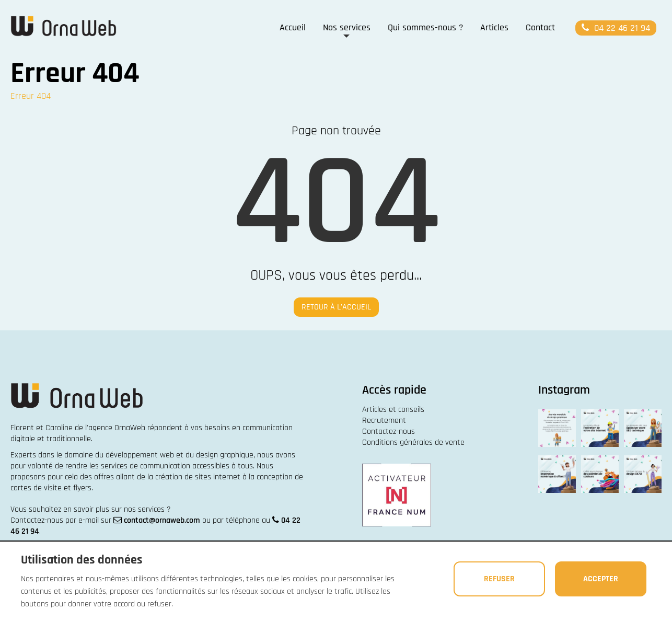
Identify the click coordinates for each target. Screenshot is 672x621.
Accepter (599, 578)
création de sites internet (198, 477)
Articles (494, 27)
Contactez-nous (389, 432)
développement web (140, 455)
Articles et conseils (393, 410)
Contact (540, 27)
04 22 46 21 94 (615, 28)
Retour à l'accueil (336, 307)
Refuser (494, 578)
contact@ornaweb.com (162, 520)
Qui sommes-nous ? (425, 27)
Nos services (347, 27)
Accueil (293, 27)
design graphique (225, 455)
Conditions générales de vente (413, 442)
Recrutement (384, 421)
